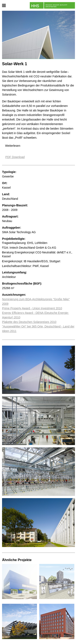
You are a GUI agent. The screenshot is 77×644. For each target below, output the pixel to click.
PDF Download (15, 157)
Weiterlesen (13, 146)
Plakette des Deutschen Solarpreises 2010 (29, 322)
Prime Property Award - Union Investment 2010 (32, 308)
